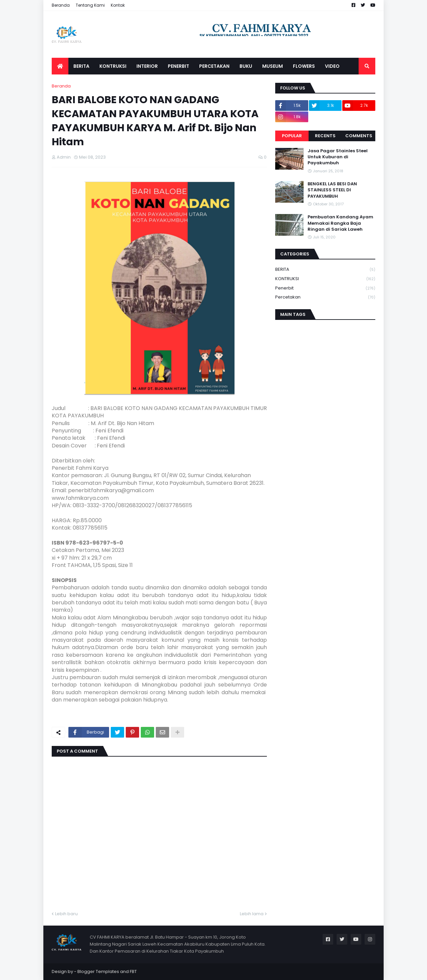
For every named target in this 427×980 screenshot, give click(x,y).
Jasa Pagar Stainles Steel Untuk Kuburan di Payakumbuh (338, 157)
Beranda (61, 5)
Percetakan (325, 297)
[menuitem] (60, 66)
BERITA (325, 270)
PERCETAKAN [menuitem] (214, 66)
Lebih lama (252, 914)
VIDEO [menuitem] (332, 66)
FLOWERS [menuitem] (304, 66)
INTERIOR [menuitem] (147, 66)
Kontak (118, 5)
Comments (359, 136)
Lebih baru (66, 914)
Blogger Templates (98, 971)
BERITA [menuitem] (81, 66)
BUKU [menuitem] (246, 66)
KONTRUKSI (325, 279)
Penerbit (325, 288)
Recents (325, 136)
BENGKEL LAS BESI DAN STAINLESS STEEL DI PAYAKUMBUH (332, 190)
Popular (292, 136)
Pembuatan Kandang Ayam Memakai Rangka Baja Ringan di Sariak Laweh (340, 223)
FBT (133, 971)
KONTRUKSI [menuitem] (113, 66)
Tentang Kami (90, 5)
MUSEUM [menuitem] (273, 66)
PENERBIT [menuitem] (178, 66)
